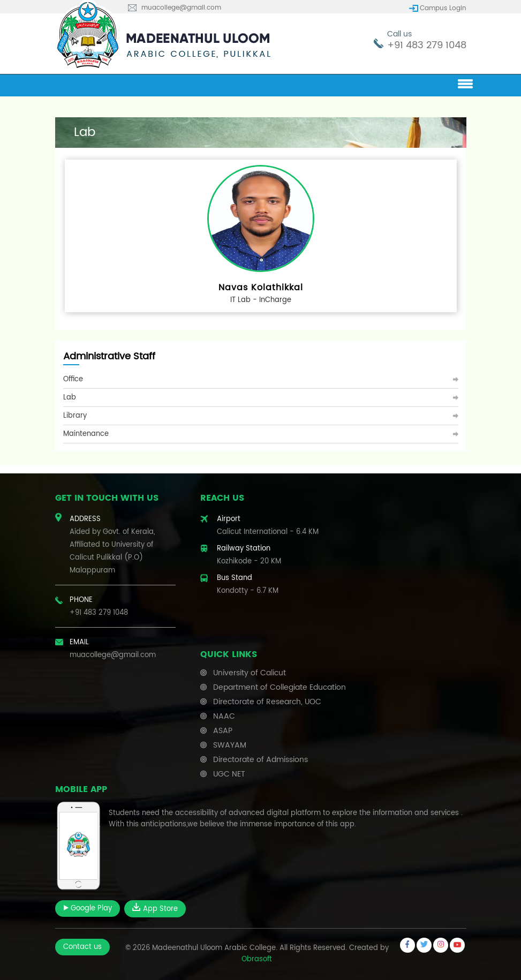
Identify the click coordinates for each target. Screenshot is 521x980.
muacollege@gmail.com (181, 8)
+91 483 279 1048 (427, 45)
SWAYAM (230, 745)
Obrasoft (257, 959)
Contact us (82, 947)
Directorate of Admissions (260, 760)
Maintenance (86, 434)
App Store (155, 909)
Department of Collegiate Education (280, 687)
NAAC (224, 716)
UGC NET (229, 774)
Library (75, 416)
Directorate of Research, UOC (267, 702)
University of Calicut (250, 673)
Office (73, 379)
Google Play (88, 909)
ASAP (223, 731)
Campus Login (443, 8)
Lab (70, 398)
